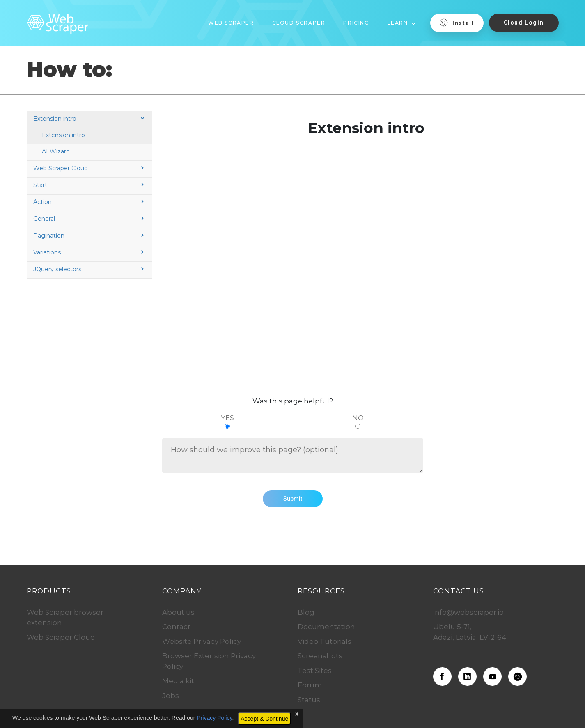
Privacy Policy (214, 718)
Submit (293, 499)
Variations (89, 252)
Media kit (178, 681)
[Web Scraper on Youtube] (492, 676)
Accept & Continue (264, 719)
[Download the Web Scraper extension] (517, 676)
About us (178, 612)
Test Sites (315, 671)
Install (457, 23)
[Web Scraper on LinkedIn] (467, 676)
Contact (176, 627)
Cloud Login (524, 23)
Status (309, 700)
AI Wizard (56, 151)
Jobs (171, 696)
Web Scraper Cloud (89, 168)
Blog (306, 612)
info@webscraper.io (468, 612)
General (89, 219)
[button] (402, 20)
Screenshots (320, 656)
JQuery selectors (89, 269)
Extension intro (89, 119)
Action (89, 202)
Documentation (326, 627)
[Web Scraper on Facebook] (442, 676)
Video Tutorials (325, 641)
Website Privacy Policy (202, 641)
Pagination (89, 236)
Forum (310, 685)
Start (89, 185)
